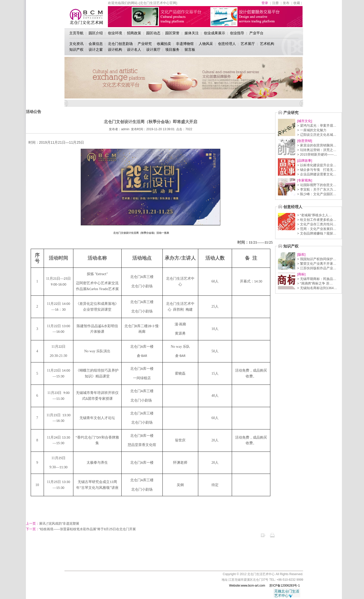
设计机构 (115, 49)
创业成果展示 (214, 33)
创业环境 (115, 33)
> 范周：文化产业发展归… (317, 229)
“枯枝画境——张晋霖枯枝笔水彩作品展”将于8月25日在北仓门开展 (81, 529)
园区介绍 (96, 33)
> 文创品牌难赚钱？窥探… (317, 233)
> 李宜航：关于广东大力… (317, 189)
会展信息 (96, 44)
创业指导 (237, 33)
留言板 (190, 49)
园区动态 (153, 33)
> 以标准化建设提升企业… (317, 165)
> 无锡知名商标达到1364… (317, 288)
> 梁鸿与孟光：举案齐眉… (317, 126)
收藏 (297, 3)
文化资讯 (76, 44)
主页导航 (76, 33)
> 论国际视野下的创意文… (317, 185)
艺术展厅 (248, 44)
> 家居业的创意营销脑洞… (317, 145)
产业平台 (256, 33)
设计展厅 (153, 49)
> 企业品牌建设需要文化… (317, 174)
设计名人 (134, 49)
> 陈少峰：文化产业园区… (317, 194)
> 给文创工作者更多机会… (317, 220)
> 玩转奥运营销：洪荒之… (317, 150)
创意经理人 (227, 44)
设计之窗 (96, 49)
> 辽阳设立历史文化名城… (317, 135)
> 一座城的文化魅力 (312, 130)
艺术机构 (267, 44)
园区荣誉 (172, 33)
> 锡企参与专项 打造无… (317, 170)
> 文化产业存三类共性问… (317, 224)
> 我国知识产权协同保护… (317, 259)
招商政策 (134, 33)
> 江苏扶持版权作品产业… (317, 268)
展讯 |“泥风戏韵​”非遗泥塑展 (53, 523)
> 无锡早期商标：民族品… (317, 279)
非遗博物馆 (185, 44)
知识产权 (76, 49)
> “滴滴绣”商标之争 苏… (315, 283)
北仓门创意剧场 (120, 44)
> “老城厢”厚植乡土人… (314, 215)
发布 (286, 3)
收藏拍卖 (164, 44)
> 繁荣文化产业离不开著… (317, 264)
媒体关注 (192, 33)
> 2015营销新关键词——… (317, 154)
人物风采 (206, 44)
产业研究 (145, 44)
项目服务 (172, 49)
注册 (275, 3)
